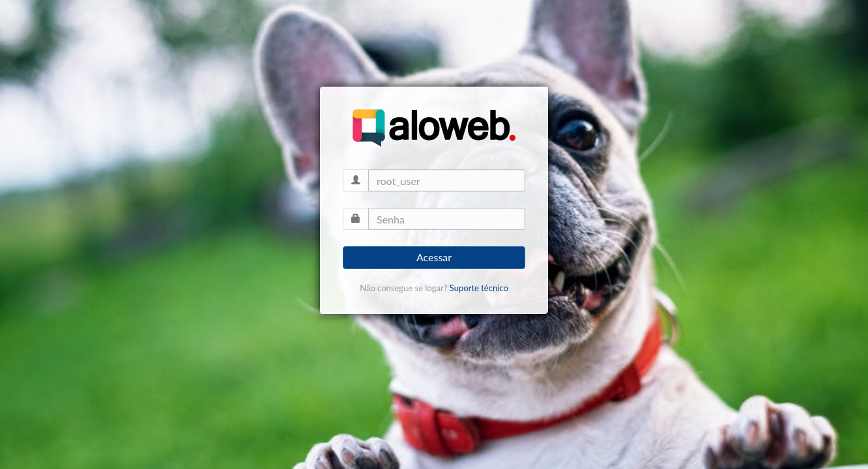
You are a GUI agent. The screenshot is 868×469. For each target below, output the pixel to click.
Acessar (434, 257)
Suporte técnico (479, 288)
